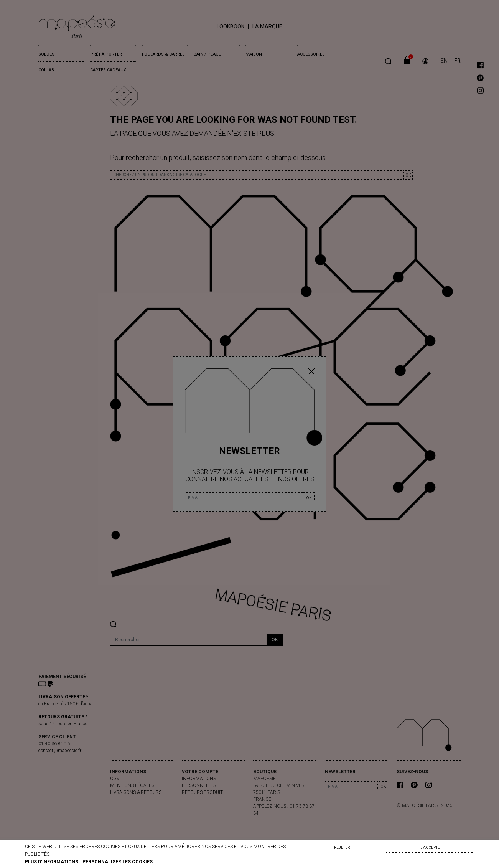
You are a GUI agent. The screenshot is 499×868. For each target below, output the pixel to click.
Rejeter (342, 847)
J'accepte (430, 847)
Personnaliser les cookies (118, 862)
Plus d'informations (52, 862)
